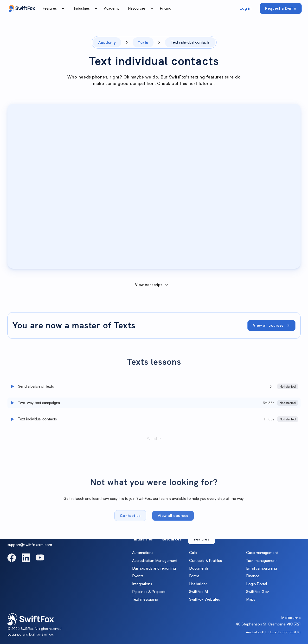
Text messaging (145, 599)
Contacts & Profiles (205, 560)
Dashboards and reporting (154, 568)
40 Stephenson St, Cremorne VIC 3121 (268, 624)
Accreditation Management (155, 560)
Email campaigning (262, 568)
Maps (251, 599)
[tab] (144, 539)
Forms (194, 576)
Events (138, 576)
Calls (193, 553)
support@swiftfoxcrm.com (30, 545)
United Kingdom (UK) (285, 632)
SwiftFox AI (199, 592)
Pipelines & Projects (149, 592)
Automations (143, 553)
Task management (261, 560)
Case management (262, 553)
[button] (53, 8)
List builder (198, 584)
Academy (112, 8)
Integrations (142, 584)
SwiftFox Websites (205, 599)
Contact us (130, 517)
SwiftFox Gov (257, 592)
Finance (253, 576)
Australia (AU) (256, 632)
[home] (21, 8)
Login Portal (257, 584)
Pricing (166, 8)
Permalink (154, 440)
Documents (199, 568)
